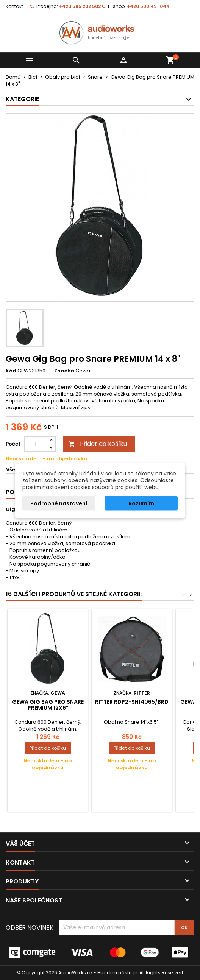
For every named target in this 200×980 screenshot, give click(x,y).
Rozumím (141, 503)
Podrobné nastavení (59, 503)
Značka (64, 371)
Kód (11, 371)
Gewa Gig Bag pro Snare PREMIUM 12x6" (48, 705)
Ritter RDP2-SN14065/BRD (132, 702)
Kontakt (14, 6)
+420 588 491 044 (148, 6)
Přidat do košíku (98, 444)
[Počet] (36, 444)
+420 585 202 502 (80, 6)
